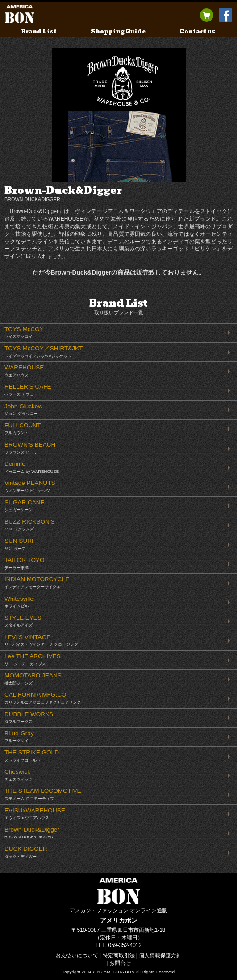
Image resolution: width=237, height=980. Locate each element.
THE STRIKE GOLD (32, 756)
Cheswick (19, 775)
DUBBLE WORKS (29, 718)
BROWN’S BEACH (30, 448)
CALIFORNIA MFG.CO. (43, 698)
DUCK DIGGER (26, 852)
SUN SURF (20, 544)
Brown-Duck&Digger (32, 833)
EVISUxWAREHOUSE (35, 814)
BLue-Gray (19, 737)
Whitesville (19, 602)
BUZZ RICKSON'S (29, 525)
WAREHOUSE (24, 371)
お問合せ (120, 963)
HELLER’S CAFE (28, 390)
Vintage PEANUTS (30, 486)
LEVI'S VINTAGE (41, 640)
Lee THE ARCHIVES (33, 660)
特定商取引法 (119, 955)
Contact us (197, 31)
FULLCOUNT (23, 429)
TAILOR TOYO (25, 563)
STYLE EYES (23, 621)
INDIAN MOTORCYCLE (37, 582)
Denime (32, 467)
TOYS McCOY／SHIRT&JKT (44, 352)
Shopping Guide (118, 31)
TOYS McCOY (24, 332)
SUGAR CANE (25, 506)
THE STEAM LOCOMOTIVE (43, 794)
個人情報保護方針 (160, 955)
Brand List (39, 31)
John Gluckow (23, 410)
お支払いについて (77, 955)
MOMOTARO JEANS (33, 679)
